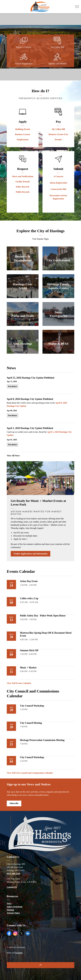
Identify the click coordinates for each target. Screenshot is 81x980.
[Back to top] (40, 965)
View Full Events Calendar (19, 683)
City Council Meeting (31, 723)
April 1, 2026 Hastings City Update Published (30, 428)
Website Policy (13, 913)
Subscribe (14, 803)
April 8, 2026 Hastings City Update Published (30, 399)
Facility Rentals (23, 182)
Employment (23, 140)
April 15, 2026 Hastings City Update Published (31, 378)
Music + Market (28, 668)
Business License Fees (58, 134)
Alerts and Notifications (23, 176)
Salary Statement (15, 907)
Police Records (23, 187)
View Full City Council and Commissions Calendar (30, 773)
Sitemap (10, 910)
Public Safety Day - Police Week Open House (43, 616)
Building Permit (23, 129)
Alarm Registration (58, 183)
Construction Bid (58, 189)
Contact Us (12, 887)
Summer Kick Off (29, 650)
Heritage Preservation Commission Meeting (42, 740)
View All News (13, 456)
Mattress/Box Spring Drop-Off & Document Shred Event (46, 634)
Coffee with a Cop (29, 598)
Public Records (23, 192)
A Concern (58, 176)
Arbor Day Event (29, 581)
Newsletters (13, 386)
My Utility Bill (58, 129)
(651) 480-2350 (13, 874)
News (9, 903)
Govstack (19, 953)
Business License (23, 134)
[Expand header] (77, 7)
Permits (58, 140)
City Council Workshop (32, 706)
